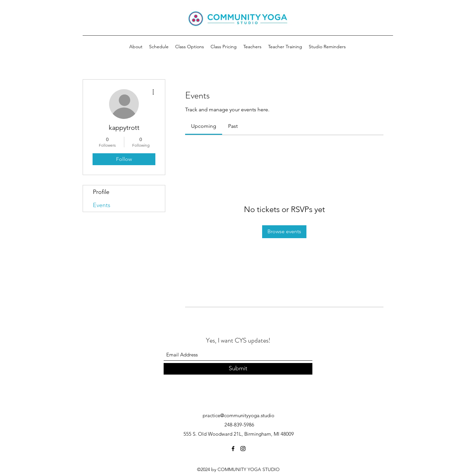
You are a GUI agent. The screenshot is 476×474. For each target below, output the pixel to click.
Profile (101, 192)
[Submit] (238, 369)
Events (102, 205)
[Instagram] (243, 449)
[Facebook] (233, 449)
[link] (204, 126)
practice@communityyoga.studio (238, 415)
